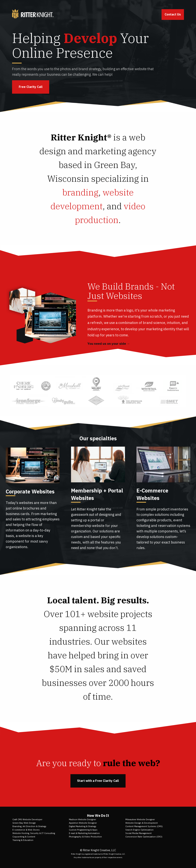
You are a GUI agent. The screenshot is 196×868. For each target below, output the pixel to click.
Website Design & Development (142, 823)
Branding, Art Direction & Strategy (29, 826)
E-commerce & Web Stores (26, 830)
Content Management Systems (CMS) (144, 826)
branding (80, 192)
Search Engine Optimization (139, 830)
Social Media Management (138, 833)
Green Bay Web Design (24, 823)
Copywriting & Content (24, 837)
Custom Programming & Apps (83, 830)
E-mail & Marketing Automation (84, 833)
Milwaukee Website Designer (140, 819)
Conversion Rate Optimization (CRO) (144, 837)
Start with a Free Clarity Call (98, 781)
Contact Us (173, 14)
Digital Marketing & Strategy (83, 826)
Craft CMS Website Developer (27, 819)
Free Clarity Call (31, 87)
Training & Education (23, 840)
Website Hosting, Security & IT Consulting (34, 833)
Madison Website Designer (82, 819)
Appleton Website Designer (83, 823)
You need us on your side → (109, 344)
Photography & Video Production (85, 837)
